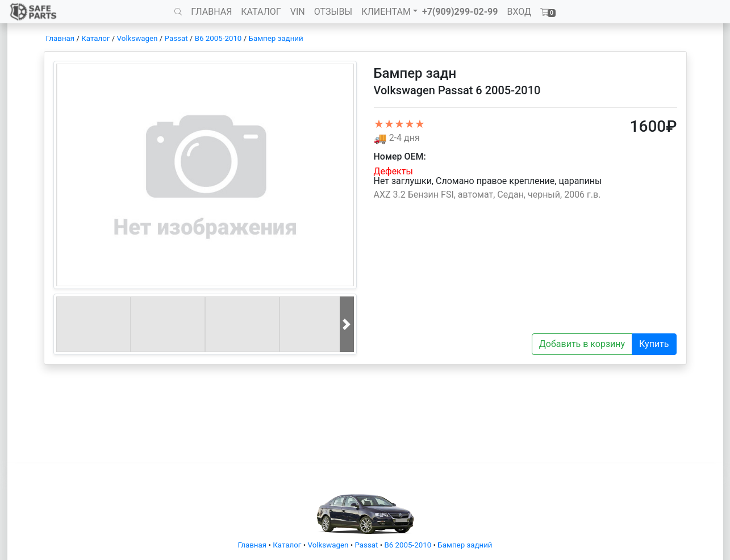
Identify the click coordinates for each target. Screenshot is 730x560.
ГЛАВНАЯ (211, 12)
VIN (298, 12)
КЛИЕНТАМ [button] (386, 12)
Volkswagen (137, 38)
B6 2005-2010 (218, 38)
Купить (654, 344)
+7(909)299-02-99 (460, 12)
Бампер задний (276, 38)
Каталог (95, 38)
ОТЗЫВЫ (333, 12)
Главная (61, 38)
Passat (176, 38)
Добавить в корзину (582, 344)
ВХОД (519, 12)
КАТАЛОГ (261, 12)
